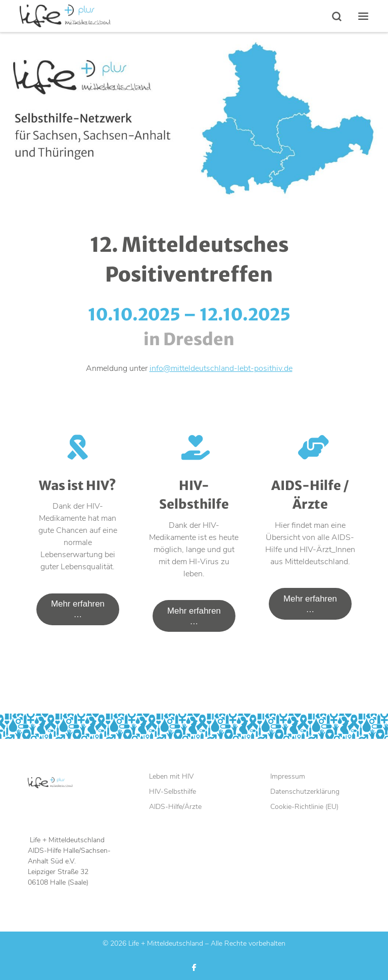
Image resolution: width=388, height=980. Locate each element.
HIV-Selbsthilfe (173, 792)
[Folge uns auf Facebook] (194, 968)
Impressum (288, 777)
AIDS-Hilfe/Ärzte (175, 807)
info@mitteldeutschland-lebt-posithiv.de (221, 368)
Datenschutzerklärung (305, 792)
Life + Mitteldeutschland (166, 943)
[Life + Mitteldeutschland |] (65, 15)
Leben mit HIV (172, 777)
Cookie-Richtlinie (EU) (304, 807)
